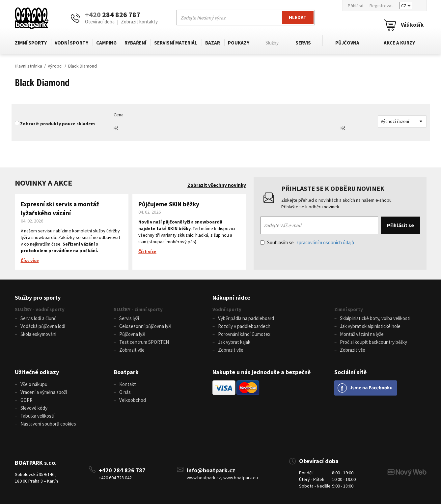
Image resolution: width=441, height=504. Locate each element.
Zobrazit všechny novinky (217, 185)
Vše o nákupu (34, 384)
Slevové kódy (34, 408)
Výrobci (55, 66)
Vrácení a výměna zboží (44, 392)
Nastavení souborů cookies (48, 424)
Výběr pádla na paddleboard (246, 318)
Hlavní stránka (28, 66)
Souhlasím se (307, 242)
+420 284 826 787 (122, 470)
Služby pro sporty (38, 297)
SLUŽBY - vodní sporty (40, 309)
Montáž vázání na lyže (362, 334)
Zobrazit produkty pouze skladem (57, 124)
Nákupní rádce (231, 297)
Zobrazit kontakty (139, 22)
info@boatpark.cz (211, 470)
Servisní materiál (176, 43)
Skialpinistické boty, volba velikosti (375, 318)
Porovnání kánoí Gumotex (244, 334)
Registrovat (381, 6)
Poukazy (239, 43)
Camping (106, 43)
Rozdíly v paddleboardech (244, 326)
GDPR (27, 400)
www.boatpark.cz (204, 478)
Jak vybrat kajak (234, 342)
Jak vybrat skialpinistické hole (370, 326)
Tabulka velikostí (37, 416)
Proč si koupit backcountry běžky (373, 342)
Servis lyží (129, 318)
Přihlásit (356, 6)
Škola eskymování (38, 334)
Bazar (213, 43)
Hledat (298, 17)
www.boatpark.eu (241, 478)
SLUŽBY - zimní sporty (138, 309)
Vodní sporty (71, 43)
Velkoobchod (133, 400)
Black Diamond (83, 66)
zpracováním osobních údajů (325, 242)
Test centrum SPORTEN (144, 342)
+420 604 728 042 (115, 478)
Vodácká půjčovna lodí (43, 326)
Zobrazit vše (132, 350)
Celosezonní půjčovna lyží (145, 326)
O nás (125, 392)
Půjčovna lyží (132, 334)
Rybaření (135, 43)
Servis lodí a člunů (39, 318)
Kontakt (128, 384)
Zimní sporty (31, 43)
